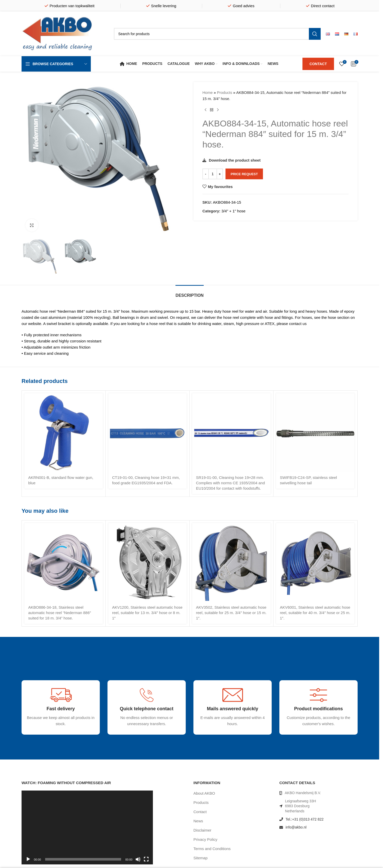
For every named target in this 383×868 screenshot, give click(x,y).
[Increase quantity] (220, 174)
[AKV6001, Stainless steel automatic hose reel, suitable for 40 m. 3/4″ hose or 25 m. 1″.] (315, 562)
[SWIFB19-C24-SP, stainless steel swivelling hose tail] (315, 432)
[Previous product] (205, 110)
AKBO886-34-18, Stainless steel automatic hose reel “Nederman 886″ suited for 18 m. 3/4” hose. (60, 613)
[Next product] (218, 110)
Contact (200, 812)
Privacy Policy (205, 839)
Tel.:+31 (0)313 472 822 (305, 819)
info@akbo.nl (296, 827)
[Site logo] (57, 33)
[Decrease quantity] (206, 174)
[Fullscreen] (146, 862)
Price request (244, 174)
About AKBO (204, 793)
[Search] (217, 34)
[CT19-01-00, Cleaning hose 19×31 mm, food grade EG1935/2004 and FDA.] (148, 432)
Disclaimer (202, 830)
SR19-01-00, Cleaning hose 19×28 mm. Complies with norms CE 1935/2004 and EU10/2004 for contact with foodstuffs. (230, 483)
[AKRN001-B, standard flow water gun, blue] (64, 432)
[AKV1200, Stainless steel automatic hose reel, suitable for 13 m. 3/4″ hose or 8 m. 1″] (148, 562)
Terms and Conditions (212, 849)
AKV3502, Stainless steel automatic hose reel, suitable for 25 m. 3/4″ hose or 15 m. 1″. (231, 613)
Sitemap (200, 858)
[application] (87, 827)
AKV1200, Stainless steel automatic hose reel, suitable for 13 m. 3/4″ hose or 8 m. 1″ (147, 613)
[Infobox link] (46, 731)
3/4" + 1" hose (233, 211)
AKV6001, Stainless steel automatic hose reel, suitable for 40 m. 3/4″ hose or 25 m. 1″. (315, 613)
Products (225, 92)
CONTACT (318, 64)
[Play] (28, 862)
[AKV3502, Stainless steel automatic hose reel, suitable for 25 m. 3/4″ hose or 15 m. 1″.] (231, 562)
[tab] (189, 293)
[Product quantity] (213, 174)
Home (208, 92)
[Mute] (138, 862)
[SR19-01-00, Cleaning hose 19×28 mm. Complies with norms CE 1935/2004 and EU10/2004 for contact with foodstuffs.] (231, 432)
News (198, 821)
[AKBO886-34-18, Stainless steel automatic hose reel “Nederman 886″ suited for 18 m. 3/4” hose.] (64, 562)
